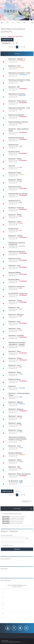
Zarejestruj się (14, 531)
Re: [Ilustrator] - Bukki (16, 481)
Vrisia (21, 448)
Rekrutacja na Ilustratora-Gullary (19, 80)
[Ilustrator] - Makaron (16, 402)
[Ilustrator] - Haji (14, 308)
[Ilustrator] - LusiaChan (16, 335)
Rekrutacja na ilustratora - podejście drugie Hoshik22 (18, 438)
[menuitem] (6, 3)
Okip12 (21, 462)
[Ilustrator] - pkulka (15, 423)
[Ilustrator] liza (13, 145)
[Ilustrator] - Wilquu (15, 215)
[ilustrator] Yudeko (15, 173)
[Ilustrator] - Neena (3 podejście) (19, 474)
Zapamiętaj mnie (7, 545)
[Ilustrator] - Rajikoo (15, 180)
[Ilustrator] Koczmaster (16, 138)
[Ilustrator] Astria (14, 152)
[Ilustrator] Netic (14, 280)
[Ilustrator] (12, 386)
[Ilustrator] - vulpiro (15, 222)
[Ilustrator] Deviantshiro (17, 115)
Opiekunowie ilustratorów (15, 36)
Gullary (21, 82)
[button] (24, 47)
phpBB (10, 640)
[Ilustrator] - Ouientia (16, 236)
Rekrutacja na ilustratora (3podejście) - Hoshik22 (17, 343)
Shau (21, 397)
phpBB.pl (23, 642)
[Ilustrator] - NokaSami (16, 315)
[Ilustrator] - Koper (15, 328)
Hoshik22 (22, 246)
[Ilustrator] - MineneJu (16, 409)
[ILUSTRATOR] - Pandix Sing (18, 294)
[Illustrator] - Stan (14, 467)
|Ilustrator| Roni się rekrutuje (18, 194)
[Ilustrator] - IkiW (14, 87)
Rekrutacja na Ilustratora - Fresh (19, 108)
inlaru (21, 223)
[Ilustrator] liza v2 (14, 201)
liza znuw (12, 166)
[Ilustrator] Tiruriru (15, 259)
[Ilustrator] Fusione (15, 187)
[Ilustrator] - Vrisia (15, 446)
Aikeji (21, 374)
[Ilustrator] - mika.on (15, 416)
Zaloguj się (4, 531)
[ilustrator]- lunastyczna (17, 287)
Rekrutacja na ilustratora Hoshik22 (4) (17, 244)
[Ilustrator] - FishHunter (16, 208)
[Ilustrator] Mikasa (15, 273)
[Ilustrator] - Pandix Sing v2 (18, 101)
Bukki (21, 483)
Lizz (21, 110)
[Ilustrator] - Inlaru (15, 351)
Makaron (22, 404)
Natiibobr (22, 61)
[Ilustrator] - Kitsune (15, 358)
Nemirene (22, 96)
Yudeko (22, 68)
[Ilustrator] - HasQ (15, 266)
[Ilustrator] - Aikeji (15, 372)
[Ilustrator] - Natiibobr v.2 (17, 59)
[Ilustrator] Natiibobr (15, 453)
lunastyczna (23, 75)
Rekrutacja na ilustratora (17, 94)
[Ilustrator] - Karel (14, 365)
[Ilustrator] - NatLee (15, 159)
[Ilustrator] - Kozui (15, 66)
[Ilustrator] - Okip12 (15, 460)
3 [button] (22, 47)
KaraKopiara (23, 89)
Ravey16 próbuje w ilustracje (18, 122)
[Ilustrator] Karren (15, 379)
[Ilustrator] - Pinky (15, 322)
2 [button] (19, 47)
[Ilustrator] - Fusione (15, 301)
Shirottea (22, 388)
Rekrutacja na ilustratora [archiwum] (13, 30)
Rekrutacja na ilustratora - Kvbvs (19, 73)
